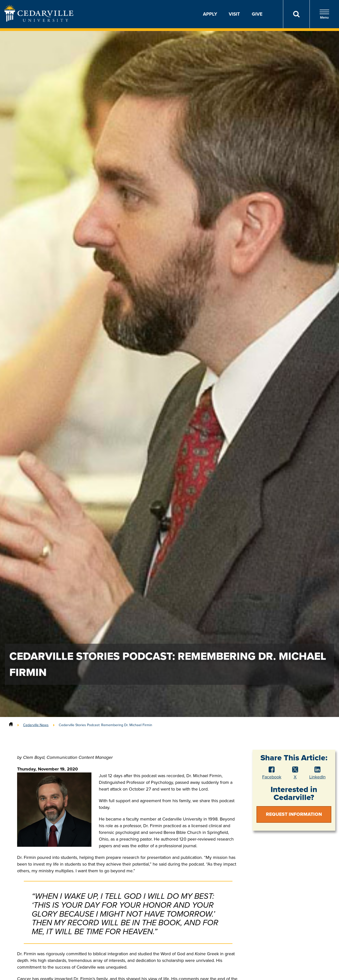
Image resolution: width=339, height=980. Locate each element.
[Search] (296, 14)
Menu (324, 14)
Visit (234, 14)
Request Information (294, 814)
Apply (210, 14)
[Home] (11, 725)
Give (257, 14)
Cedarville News (36, 725)
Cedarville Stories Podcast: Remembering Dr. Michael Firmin (105, 725)
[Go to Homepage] (39, 20)
